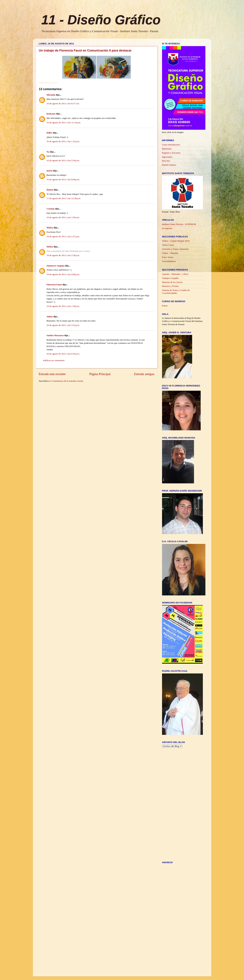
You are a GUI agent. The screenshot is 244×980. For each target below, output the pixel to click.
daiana (50, 190)
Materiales (167, 149)
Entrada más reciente (52, 374)
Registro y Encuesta (171, 153)
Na (48, 152)
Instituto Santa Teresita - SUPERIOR (179, 224)
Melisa (50, 228)
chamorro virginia (56, 266)
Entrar (165, 306)
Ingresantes (167, 157)
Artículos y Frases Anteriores (175, 249)
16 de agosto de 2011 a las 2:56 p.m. (63, 160)
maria (50, 171)
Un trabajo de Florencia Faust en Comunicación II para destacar (85, 50)
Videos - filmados (170, 253)
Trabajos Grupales (170, 278)
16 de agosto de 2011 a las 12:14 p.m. (64, 122)
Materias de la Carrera (172, 282)
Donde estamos (169, 165)
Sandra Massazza (55, 335)
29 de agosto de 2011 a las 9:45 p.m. (63, 354)
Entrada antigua (144, 374)
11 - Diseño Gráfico (101, 20)
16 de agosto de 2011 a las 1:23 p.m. (63, 141)
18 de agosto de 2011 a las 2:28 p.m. (63, 255)
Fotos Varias (168, 257)
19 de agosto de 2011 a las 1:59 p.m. (63, 306)
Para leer (166, 161)
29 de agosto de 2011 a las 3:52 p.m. (63, 325)
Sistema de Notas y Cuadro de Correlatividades (176, 292)
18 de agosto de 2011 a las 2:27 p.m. (63, 236)
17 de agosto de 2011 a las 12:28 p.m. (64, 198)
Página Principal (100, 374)
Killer (49, 133)
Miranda (51, 95)
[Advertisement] (101, 389)
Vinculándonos (169, 261)
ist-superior (167, 228)
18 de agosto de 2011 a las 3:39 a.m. (63, 217)
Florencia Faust (54, 285)
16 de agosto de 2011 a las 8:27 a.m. (63, 103)
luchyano (51, 114)
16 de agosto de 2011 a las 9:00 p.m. (63, 179)
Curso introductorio (171, 145)
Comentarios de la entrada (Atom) (67, 381)
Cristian (51, 209)
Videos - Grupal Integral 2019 (176, 241)
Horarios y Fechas (170, 286)
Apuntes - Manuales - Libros (175, 274)
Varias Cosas (168, 245)
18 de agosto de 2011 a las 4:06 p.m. (63, 274)
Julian (50, 316)
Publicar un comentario (54, 360)
